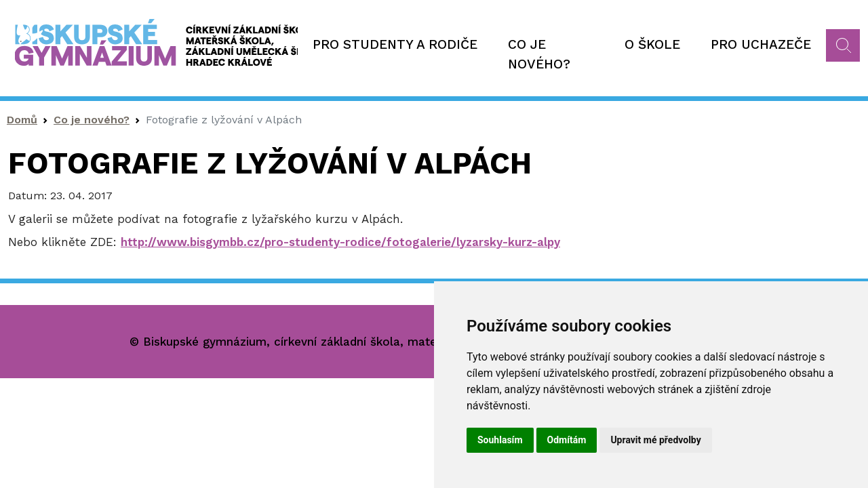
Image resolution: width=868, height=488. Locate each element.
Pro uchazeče (761, 44)
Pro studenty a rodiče (395, 44)
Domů (22, 120)
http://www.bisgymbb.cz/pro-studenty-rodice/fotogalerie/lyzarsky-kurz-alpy (340, 242)
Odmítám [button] (567, 440)
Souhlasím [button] (500, 440)
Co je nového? (539, 54)
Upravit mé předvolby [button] (655, 440)
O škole (652, 44)
